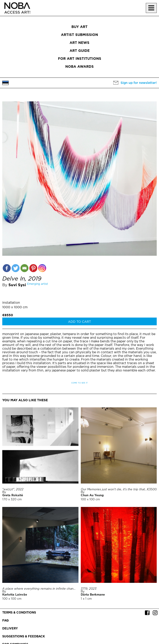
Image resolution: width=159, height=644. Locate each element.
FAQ (5, 621)
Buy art (79, 27)
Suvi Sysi (17, 285)
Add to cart (79, 322)
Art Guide (80, 51)
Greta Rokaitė (13, 495)
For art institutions (80, 59)
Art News (79, 43)
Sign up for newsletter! (139, 83)
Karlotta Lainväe (15, 595)
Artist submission (79, 35)
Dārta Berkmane (93, 595)
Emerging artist (38, 284)
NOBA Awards (79, 67)
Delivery (10, 629)
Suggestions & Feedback (24, 637)
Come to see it (79, 383)
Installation (11, 303)
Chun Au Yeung (92, 495)
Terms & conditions (19, 613)
